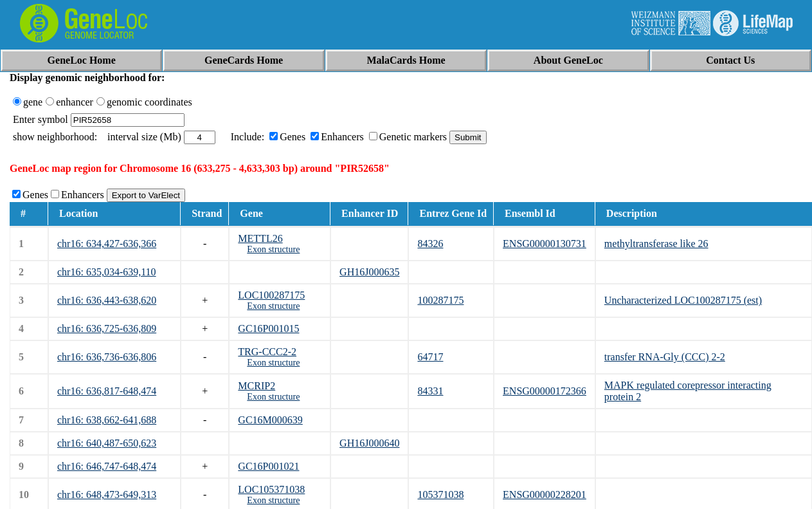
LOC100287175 (271, 295)
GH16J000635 (369, 272)
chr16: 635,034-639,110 (107, 272)
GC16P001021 (268, 466)
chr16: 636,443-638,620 (107, 300)
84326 (430, 244)
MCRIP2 (257, 386)
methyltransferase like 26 (656, 244)
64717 (430, 357)
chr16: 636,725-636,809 (107, 329)
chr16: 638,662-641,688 (107, 420)
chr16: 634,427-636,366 (107, 244)
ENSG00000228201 (545, 495)
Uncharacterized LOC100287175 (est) (683, 300)
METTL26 (260, 238)
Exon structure (273, 249)
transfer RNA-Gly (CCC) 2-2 (665, 357)
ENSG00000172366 (545, 391)
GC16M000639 (270, 420)
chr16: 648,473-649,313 (107, 495)
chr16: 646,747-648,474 (107, 466)
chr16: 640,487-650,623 (107, 443)
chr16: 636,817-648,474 (107, 391)
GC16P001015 (268, 329)
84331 (430, 391)
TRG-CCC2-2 (267, 352)
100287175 (440, 300)
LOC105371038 (271, 489)
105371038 (440, 495)
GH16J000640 (369, 443)
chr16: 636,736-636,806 (107, 357)
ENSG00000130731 (545, 244)
